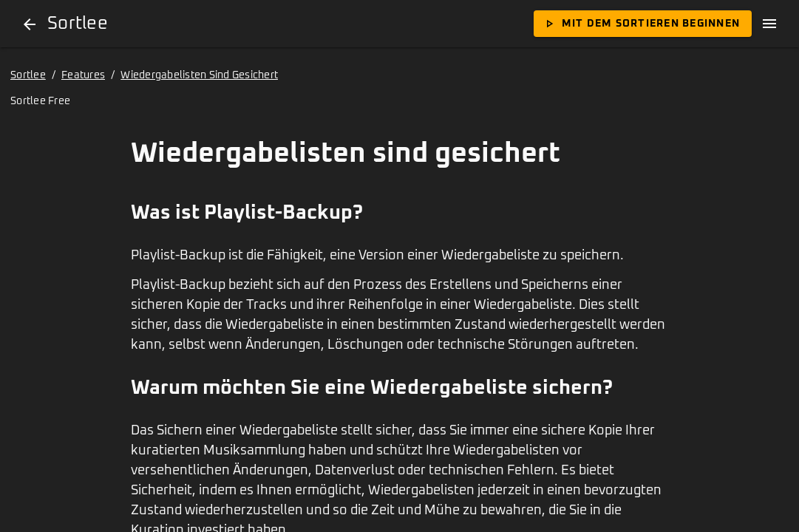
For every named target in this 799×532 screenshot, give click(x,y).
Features (83, 75)
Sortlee (28, 75)
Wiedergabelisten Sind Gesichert (199, 75)
